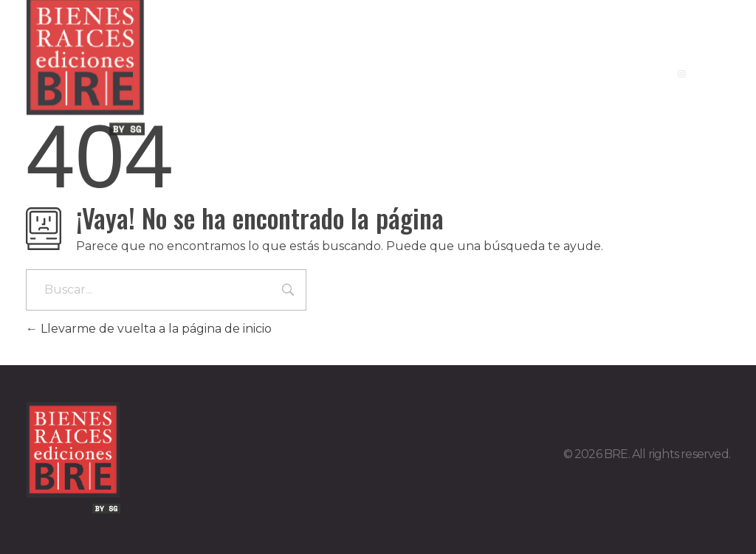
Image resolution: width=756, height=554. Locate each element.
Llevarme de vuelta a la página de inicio (149, 329)
